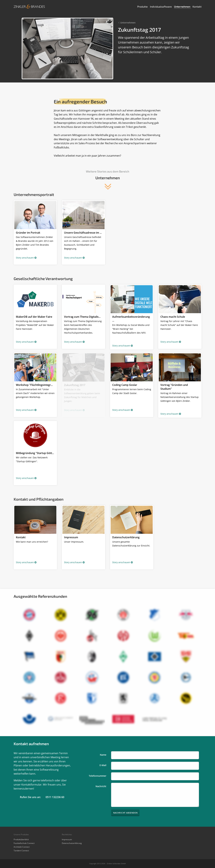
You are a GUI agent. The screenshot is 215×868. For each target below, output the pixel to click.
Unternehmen (182, 7)
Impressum (67, 839)
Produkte (143, 7)
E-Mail (103, 765)
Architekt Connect (22, 847)
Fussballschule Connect (24, 843)
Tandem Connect (21, 851)
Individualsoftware (161, 7)
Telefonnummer (98, 776)
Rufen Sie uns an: (30, 797)
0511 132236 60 (55, 797)
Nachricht (101, 786)
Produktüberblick (21, 839)
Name (103, 755)
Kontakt (197, 7)
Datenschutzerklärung (72, 843)
